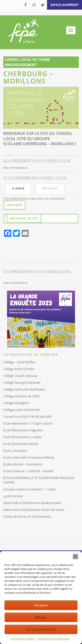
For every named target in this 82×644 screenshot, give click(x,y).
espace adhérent (65, 5)
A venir (18, 188)
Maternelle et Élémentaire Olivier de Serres (34, 510)
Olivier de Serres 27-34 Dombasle (27, 516)
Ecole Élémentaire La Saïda (22, 437)
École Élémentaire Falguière (23, 430)
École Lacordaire (15, 451)
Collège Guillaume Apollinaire (24, 389)
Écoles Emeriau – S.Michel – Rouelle (28, 471)
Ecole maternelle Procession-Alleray (29, 457)
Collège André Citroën (19, 369)
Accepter (41, 605)
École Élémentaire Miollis (21, 444)
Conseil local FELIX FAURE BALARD (28, 417)
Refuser (41, 617)
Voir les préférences (41, 629)
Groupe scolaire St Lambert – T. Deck (30, 489)
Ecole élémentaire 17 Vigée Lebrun (28, 423)
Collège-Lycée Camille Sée (22, 410)
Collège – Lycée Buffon (19, 362)
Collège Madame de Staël (21, 396)
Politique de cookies (23, 639)
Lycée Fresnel (13, 496)
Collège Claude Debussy (20, 376)
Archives (50, 188)
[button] (75, 557)
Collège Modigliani (16, 403)
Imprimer (15, 205)
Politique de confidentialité (53, 639)
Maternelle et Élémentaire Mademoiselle (32, 503)
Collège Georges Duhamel (22, 383)
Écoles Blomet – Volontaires (23, 464)
